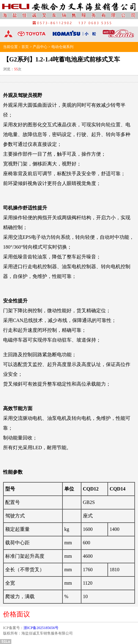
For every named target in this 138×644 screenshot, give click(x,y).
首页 (25, 47)
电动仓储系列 (62, 47)
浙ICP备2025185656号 (41, 628)
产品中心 (40, 47)
